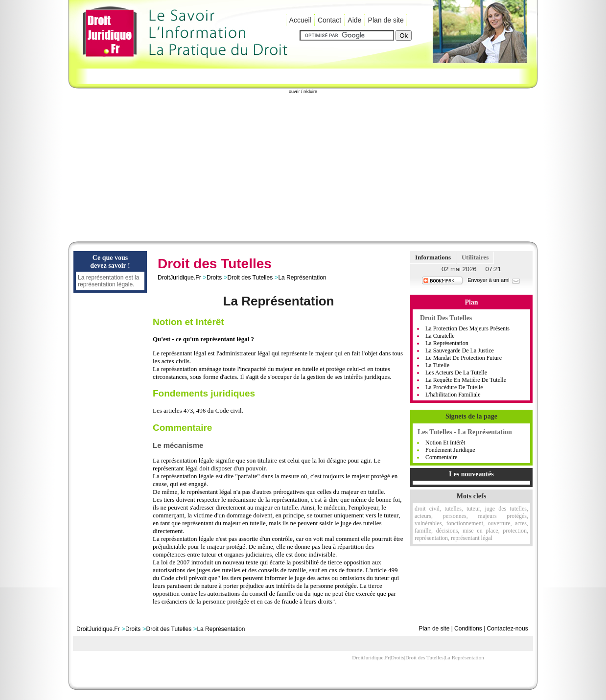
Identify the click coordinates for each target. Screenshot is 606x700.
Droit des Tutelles (250, 278)
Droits (214, 278)
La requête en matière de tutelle (466, 380)
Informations (433, 257)
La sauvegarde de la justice (460, 350)
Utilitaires (475, 257)
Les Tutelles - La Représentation (465, 432)
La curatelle (440, 336)
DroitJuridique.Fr (179, 278)
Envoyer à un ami (494, 280)
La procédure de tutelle (454, 387)
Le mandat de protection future (464, 358)
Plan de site (386, 20)
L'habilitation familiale (453, 395)
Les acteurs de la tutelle (456, 373)
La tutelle (437, 365)
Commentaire (441, 457)
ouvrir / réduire (303, 92)
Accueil (300, 20)
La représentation (447, 343)
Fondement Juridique (450, 450)
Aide (354, 20)
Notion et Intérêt (445, 443)
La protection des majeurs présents (467, 328)
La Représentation (302, 278)
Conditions (468, 629)
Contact (329, 20)
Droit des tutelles (446, 318)
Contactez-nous (508, 629)
